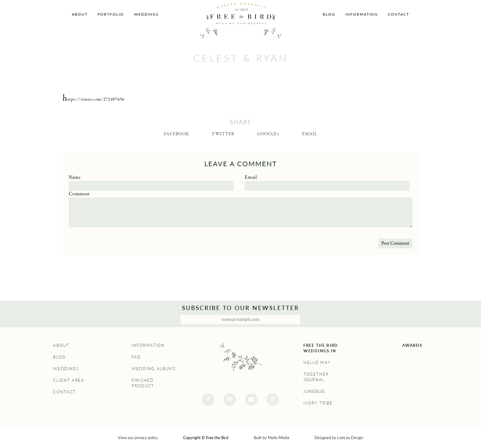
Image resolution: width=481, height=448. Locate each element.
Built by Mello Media (271, 438)
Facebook (177, 134)
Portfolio (111, 14)
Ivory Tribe (318, 403)
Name (75, 178)
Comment (79, 194)
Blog (329, 14)
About (80, 14)
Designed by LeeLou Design (339, 438)
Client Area (69, 380)
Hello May (317, 362)
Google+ (268, 134)
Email (310, 134)
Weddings (146, 14)
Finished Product (143, 383)
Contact (398, 14)
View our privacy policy (138, 438)
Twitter (223, 134)
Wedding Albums (154, 369)
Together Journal (316, 377)
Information (362, 14)
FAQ (136, 357)
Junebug (314, 391)
